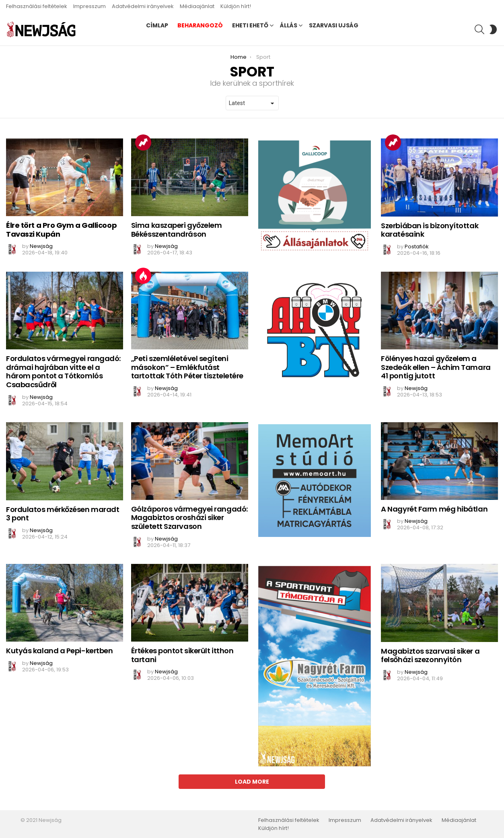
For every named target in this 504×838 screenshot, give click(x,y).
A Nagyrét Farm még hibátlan (434, 509)
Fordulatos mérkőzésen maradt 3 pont (63, 514)
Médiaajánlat (197, 6)
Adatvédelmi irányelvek (143, 6)
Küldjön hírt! (236, 6)
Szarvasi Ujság (334, 25)
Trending (143, 142)
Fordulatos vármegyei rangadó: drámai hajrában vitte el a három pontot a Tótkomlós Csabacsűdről (63, 372)
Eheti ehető (250, 25)
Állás (289, 25)
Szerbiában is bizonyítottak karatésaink (430, 230)
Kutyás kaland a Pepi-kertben (59, 651)
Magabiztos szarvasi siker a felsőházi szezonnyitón (430, 655)
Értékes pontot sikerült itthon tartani (182, 655)
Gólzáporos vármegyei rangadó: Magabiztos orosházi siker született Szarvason (189, 518)
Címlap (157, 25)
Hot (143, 276)
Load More (252, 782)
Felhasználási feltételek (37, 6)
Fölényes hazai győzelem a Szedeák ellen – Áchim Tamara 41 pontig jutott (436, 367)
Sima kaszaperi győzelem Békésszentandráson (177, 230)
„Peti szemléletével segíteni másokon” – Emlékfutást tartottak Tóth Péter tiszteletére (187, 367)
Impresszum (89, 6)
